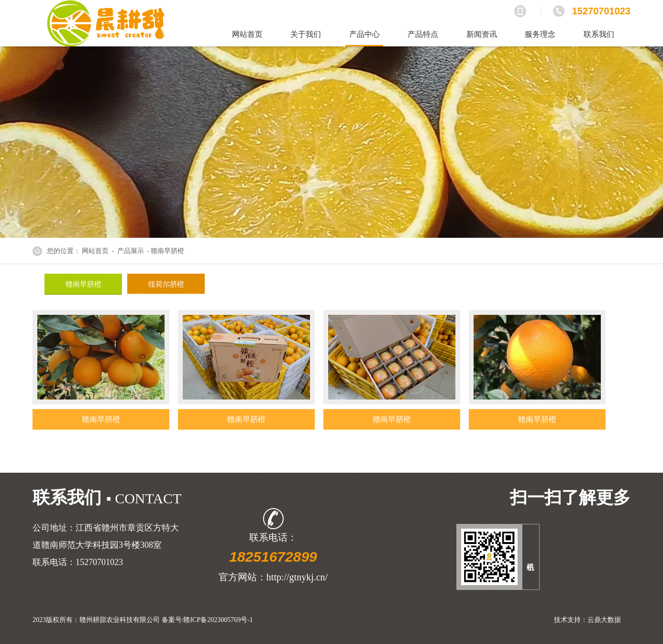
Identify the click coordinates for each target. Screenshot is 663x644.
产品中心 (365, 34)
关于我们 (306, 34)
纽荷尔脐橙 (166, 284)
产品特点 (423, 34)
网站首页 (247, 34)
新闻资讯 (482, 34)
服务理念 (540, 34)
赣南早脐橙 (83, 284)
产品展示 (131, 251)
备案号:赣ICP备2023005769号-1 (207, 620)
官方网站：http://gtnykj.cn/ (273, 577)
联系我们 (599, 34)
